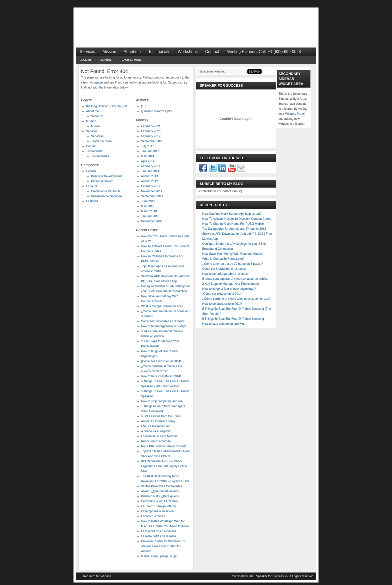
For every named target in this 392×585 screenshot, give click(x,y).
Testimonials (159, 52)
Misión (95, 126)
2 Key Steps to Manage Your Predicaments (231, 284)
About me (132, 52)
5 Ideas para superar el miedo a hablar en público (235, 279)
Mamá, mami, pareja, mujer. (160, 556)
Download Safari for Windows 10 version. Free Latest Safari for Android (163, 546)
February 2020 (151, 131)
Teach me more (131, 60)
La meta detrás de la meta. (159, 536)
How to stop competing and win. (162, 401)
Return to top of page (97, 576)
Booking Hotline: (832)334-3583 (107, 106)
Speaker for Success (196, 22)
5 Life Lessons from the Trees (161, 416)
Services (87, 52)
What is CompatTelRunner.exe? (162, 306)
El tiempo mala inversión (157, 511)
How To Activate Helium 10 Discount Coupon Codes (237, 219)
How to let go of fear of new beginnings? (229, 289)
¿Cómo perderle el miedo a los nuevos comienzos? (236, 299)
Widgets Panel (295, 114)
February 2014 (151, 166)
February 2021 (151, 126)
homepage (96, 82)
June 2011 (148, 201)
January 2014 (150, 171)
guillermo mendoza (154, 111)
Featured (92, 201)
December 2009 (152, 221)
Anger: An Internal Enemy (158, 421)
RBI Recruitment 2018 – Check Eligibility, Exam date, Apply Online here (164, 466)
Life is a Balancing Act (156, 426)
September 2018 (152, 141)
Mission (109, 52)
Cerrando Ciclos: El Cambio (159, 501)
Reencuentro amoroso (156, 441)
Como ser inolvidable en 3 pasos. (163, 321)
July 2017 (147, 146)
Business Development (106, 176)
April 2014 (148, 161)
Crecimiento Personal (105, 191)
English (85, 61)
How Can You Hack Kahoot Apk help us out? (232, 214)
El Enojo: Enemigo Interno (158, 506)
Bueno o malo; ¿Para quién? (160, 496)
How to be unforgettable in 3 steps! (164, 326)
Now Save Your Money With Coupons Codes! (232, 254)
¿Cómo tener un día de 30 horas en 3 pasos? (232, 264)
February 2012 (151, 186)
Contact (212, 52)
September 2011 (152, 196)
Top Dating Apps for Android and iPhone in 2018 (234, 229)
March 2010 (149, 211)
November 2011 (152, 191)
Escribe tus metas (153, 516)
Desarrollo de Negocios (107, 196)
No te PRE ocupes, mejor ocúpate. (164, 446)
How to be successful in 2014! (161, 376)
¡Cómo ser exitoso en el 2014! (161, 361)
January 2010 (150, 216)
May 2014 (148, 156)
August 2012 (149, 181)
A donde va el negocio (156, 431)
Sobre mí (97, 116)
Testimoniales (100, 156)
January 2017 (150, 151)
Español (105, 61)
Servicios (97, 136)
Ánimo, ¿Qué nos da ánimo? (160, 491)
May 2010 (148, 206)
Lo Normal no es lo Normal (159, 436)
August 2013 (149, 176)
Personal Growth (102, 181)
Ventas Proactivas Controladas (161, 486)
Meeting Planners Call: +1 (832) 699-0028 (264, 52)
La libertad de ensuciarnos (159, 531)
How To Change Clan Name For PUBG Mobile (233, 224)
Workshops (188, 52)
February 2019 (151, 136)
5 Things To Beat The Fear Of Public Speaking (233, 319)
